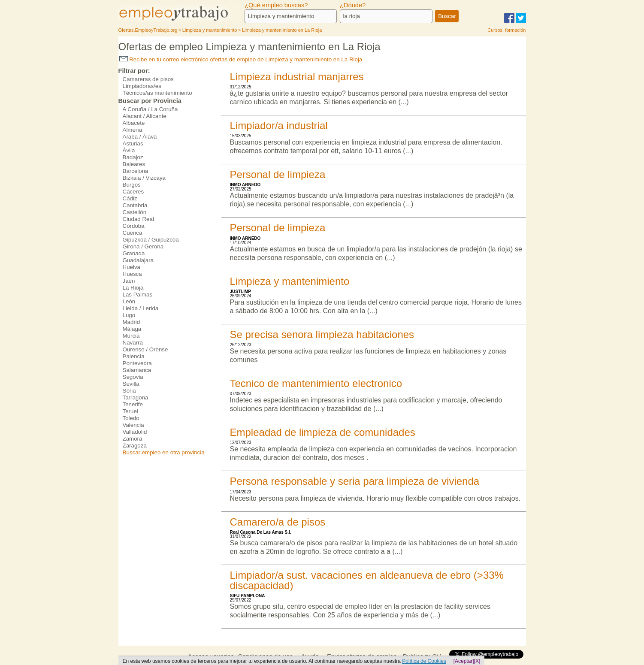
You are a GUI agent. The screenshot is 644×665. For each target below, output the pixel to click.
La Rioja (133, 288)
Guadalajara (138, 260)
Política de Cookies (424, 661)
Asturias (133, 144)
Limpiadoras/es (142, 86)
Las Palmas (138, 295)
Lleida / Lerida (141, 308)
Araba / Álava (140, 137)
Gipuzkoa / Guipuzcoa (151, 240)
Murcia (131, 336)
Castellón (135, 212)
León (129, 301)
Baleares (134, 164)
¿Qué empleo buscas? (276, 5)
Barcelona (136, 171)
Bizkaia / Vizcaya (144, 178)
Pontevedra (137, 363)
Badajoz (133, 157)
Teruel (130, 411)
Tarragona (136, 397)
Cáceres (133, 192)
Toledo (131, 418)
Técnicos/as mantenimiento (157, 93)
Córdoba (134, 226)
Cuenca (133, 233)
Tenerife (133, 404)
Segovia (133, 377)
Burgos (132, 185)
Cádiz (130, 198)
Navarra (133, 343)
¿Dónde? (353, 5)
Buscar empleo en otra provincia (164, 452)
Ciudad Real (138, 219)
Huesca (132, 274)
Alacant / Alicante (145, 116)
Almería (133, 130)
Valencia (133, 425)
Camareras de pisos (148, 79)
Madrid (132, 322)
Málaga (132, 329)
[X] (477, 661)
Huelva (132, 267)
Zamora (133, 439)
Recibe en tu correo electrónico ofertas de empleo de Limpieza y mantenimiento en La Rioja (241, 59)
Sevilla (131, 384)
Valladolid (135, 432)
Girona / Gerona (143, 246)
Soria (129, 391)
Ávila (129, 150)
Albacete (134, 123)
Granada (134, 253)
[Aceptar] (464, 661)
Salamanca (137, 370)
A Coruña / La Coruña (150, 109)
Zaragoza (135, 446)
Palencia (134, 356)
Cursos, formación (506, 30)
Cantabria (135, 205)
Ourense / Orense (145, 349)
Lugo (129, 315)
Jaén (129, 281)
